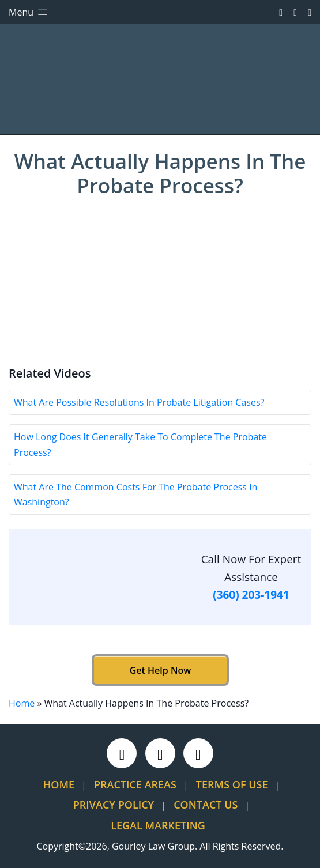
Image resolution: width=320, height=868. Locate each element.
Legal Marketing (158, 825)
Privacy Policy (114, 805)
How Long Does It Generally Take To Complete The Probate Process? (140, 444)
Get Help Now (160, 670)
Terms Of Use (232, 784)
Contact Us (206, 805)
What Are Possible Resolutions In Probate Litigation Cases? (139, 402)
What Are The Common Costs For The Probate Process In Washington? (135, 495)
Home (22, 703)
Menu (29, 12)
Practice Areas (135, 784)
